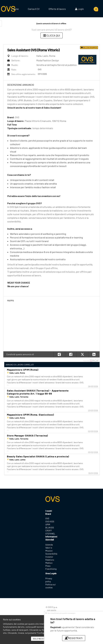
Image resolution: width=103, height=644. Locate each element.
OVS (47, 518)
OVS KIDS (50, 521)
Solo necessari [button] (41, 639)
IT (96, 9)
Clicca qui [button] (52, 35)
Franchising (51, 569)
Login (79, 9)
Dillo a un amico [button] (89, 48)
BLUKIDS (50, 528)
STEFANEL (50, 534)
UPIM (48, 524)
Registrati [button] (74, 638)
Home (16, 9)
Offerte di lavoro (57, 9)
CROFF (49, 531)
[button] (94, 354)
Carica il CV (34, 9)
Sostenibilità (51, 554)
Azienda (49, 545)
